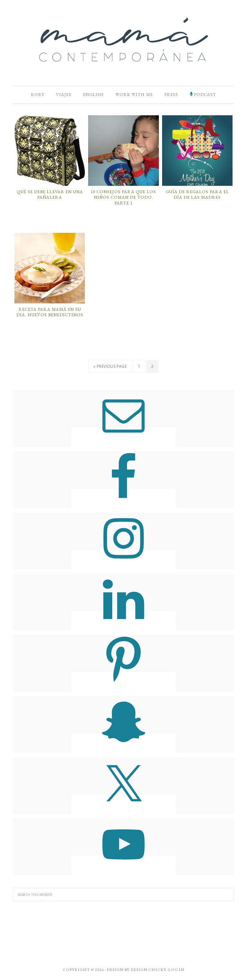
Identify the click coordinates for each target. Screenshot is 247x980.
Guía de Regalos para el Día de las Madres (197, 195)
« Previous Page (110, 366)
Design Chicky (148, 970)
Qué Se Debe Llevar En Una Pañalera (50, 195)
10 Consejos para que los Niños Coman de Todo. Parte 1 (123, 197)
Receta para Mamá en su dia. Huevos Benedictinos (50, 312)
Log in (176, 970)
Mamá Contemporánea (123, 40)
